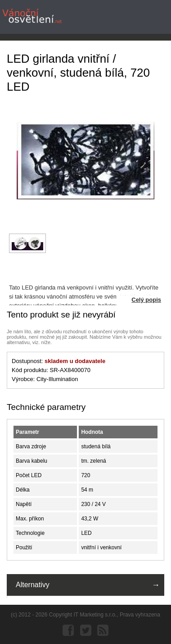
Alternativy (33, 585)
